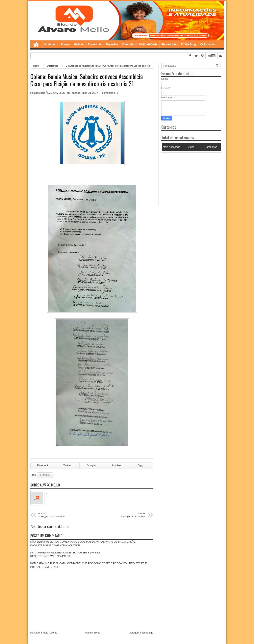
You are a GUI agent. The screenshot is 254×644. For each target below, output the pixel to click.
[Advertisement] (186, 177)
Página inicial (93, 633)
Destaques (45, 475)
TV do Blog (188, 44)
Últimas (65, 44)
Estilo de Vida (148, 44)
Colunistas (208, 44)
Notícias (50, 44)
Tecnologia (169, 44)
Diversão (128, 44)
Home (36, 44)
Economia (95, 44)
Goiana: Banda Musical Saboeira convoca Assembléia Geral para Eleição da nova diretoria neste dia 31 (87, 80)
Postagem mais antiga (141, 633)
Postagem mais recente (44, 633)
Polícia (79, 44)
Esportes (112, 44)
